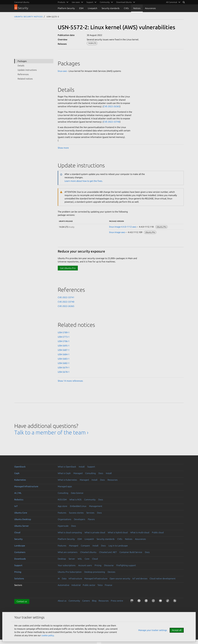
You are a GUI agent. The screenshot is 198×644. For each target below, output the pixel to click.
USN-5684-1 (64, 354)
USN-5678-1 (64, 372)
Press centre (117, 601)
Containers (20, 552)
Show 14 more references (70, 381)
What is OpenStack (67, 467)
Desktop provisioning (95, 572)
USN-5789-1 (64, 332)
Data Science (77, 493)
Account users (85, 565)
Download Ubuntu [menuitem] (124, 2)
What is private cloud (95, 532)
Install (82, 467)
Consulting (90, 473)
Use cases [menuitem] (76, 2)
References (23, 74)
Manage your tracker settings (153, 630)
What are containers (68, 552)
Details (21, 66)
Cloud (17, 532)
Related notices (25, 79)
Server (72, 559)
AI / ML (18, 493)
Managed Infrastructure (96, 578)
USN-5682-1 (64, 363)
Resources (113, 480)
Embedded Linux (78, 506)
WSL (80, 559)
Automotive (64, 585)
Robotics (19, 500)
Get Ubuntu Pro (68, 268)
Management (96, 506)
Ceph (17, 473)
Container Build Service (131, 552)
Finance (108, 585)
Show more (63, 148)
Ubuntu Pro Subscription (70, 572)
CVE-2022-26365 (112, 106)
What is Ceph (64, 473)
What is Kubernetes (67, 480)
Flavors (91, 519)
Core (87, 559)
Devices (111, 572)
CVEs (126, 8)
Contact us (22, 601)
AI (59, 578)
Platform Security (66, 8)
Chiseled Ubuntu (88, 552)
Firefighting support (126, 565)
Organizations (64, 519)
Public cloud (158, 532)
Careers (86, 601)
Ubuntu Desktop (23, 519)
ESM (81, 8)
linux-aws (62, 71)
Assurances (150, 8)
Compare (85, 546)
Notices (137, 8)
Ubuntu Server (22, 526)
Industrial (76, 585)
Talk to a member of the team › (51, 432)
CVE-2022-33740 (112, 122)
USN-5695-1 (64, 346)
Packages (22, 61)
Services (90, 513)
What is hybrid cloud (118, 532)
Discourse (109, 565)
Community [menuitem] (105, 2)
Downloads (20, 559)
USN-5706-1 (64, 341)
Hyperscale (63, 526)
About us (62, 601)
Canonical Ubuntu (22, 2)
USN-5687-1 (64, 350)
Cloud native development (163, 578)
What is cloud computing (70, 532)
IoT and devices (140, 578)
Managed (78, 473)
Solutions (19, 578)
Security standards (111, 8)
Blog (94, 601)
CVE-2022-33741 (66, 297)
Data (64, 578)
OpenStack (20, 467)
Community (90, 500)
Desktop (62, 559)
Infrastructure (75, 578)
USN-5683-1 (64, 359)
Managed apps (65, 486)
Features (62, 513)
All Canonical (172, 2)
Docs (101, 473)
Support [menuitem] (90, 2)
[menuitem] (173, 2)
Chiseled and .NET (108, 552)
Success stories (76, 513)
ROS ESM (62, 500)
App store (62, 506)
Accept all (177, 630)
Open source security (120, 578)
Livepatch (93, 8)
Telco (100, 585)
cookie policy (48, 635)
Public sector (89, 585)
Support (91, 467)
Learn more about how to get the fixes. (84, 181)
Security (18, 539)
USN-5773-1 (64, 337)
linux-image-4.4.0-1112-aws (123, 227)
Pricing (98, 565)
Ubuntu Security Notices (28, 16)
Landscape (20, 546)
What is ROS (75, 500)
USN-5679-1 (64, 368)
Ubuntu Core (21, 513)
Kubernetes (20, 480)
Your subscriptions (67, 565)
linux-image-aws (117, 232)
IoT (16, 506)
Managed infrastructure (26, 486)
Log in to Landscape (118, 546)
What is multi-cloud (140, 532)
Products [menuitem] (61, 2)
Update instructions (27, 70)
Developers (80, 519)
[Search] (184, 2)
